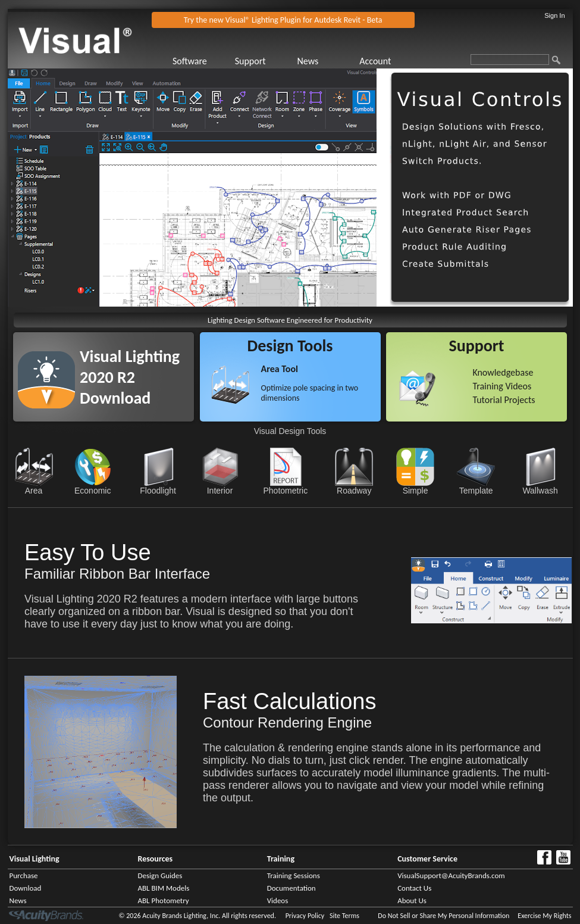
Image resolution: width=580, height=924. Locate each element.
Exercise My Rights (544, 916)
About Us (412, 900)
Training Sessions (294, 875)
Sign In (554, 15)
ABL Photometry (164, 900)
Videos (278, 900)
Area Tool (280, 369)
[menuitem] (203, 61)
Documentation (291, 888)
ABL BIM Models (164, 888)
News (308, 61)
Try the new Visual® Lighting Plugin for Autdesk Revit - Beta (283, 20)
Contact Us (414, 888)
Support (250, 61)
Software (190, 61)
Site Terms (344, 916)
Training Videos (502, 386)
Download (26, 888)
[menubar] (296, 61)
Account (375, 61)
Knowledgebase (503, 372)
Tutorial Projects (504, 400)
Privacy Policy (305, 916)
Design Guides (160, 875)
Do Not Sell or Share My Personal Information (443, 916)
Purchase (24, 875)
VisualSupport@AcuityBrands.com (451, 875)
